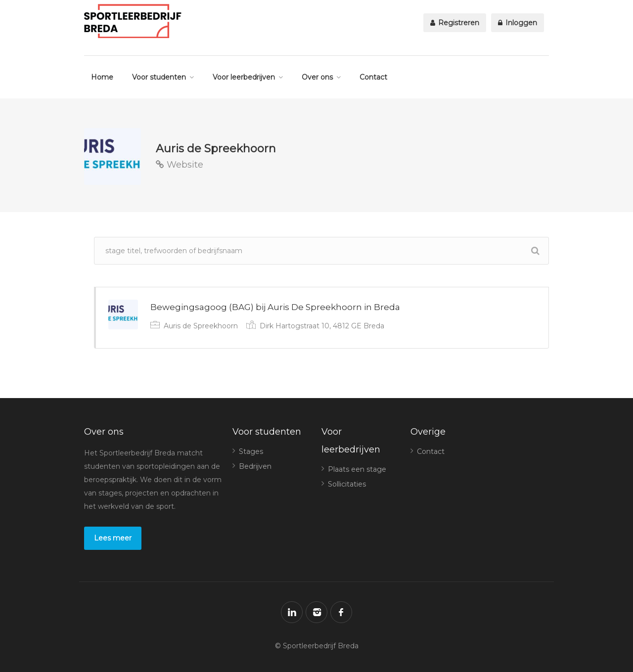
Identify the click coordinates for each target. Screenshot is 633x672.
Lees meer (113, 538)
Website (180, 165)
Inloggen (518, 23)
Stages (251, 451)
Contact (373, 77)
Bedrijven (255, 466)
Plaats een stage (357, 469)
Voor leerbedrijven (244, 77)
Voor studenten (159, 77)
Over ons (317, 77)
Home (102, 77)
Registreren (455, 23)
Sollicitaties (347, 484)
